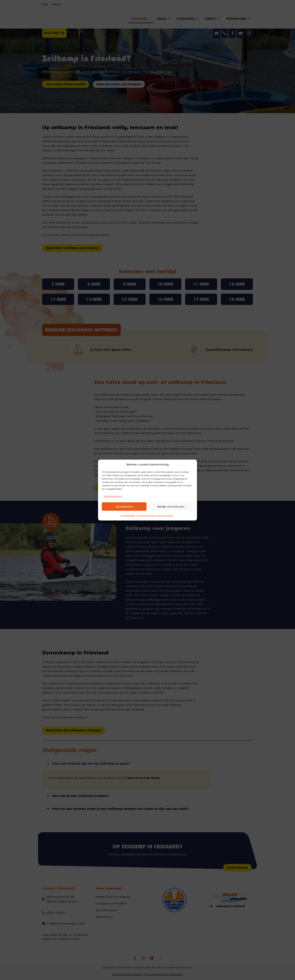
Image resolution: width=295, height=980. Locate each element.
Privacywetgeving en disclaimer (155, 515)
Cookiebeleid (128, 515)
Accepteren (124, 506)
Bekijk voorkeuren (171, 506)
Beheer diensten (113, 496)
